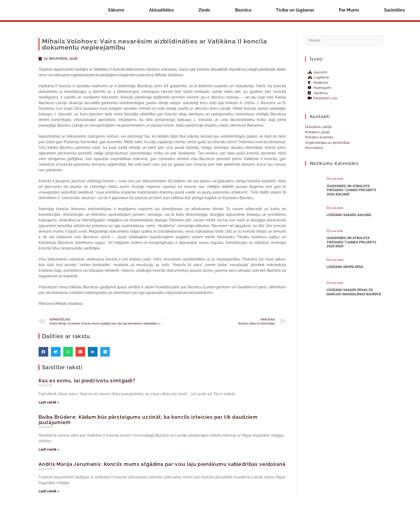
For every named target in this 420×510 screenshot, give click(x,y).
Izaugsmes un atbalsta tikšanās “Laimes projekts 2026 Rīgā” (351, 242)
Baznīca (243, 10)
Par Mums (349, 10)
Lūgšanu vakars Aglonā (349, 215)
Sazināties (395, 10)
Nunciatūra (314, 148)
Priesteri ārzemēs (319, 137)
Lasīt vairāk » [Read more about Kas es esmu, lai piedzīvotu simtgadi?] (49, 402)
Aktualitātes (161, 10)
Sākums (116, 10)
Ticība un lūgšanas (295, 10)
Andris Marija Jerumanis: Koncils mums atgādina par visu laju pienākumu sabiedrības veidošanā (162, 464)
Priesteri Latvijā (317, 132)
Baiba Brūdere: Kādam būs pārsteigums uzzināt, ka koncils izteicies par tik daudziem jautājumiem (148, 420)
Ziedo (204, 10)
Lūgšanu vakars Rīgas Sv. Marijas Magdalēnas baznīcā (354, 292)
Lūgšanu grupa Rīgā (345, 267)
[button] (43, 352)
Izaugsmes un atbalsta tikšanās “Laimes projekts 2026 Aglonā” (351, 190)
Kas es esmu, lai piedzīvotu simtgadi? (87, 381)
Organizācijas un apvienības (327, 143)
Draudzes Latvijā (318, 127)
